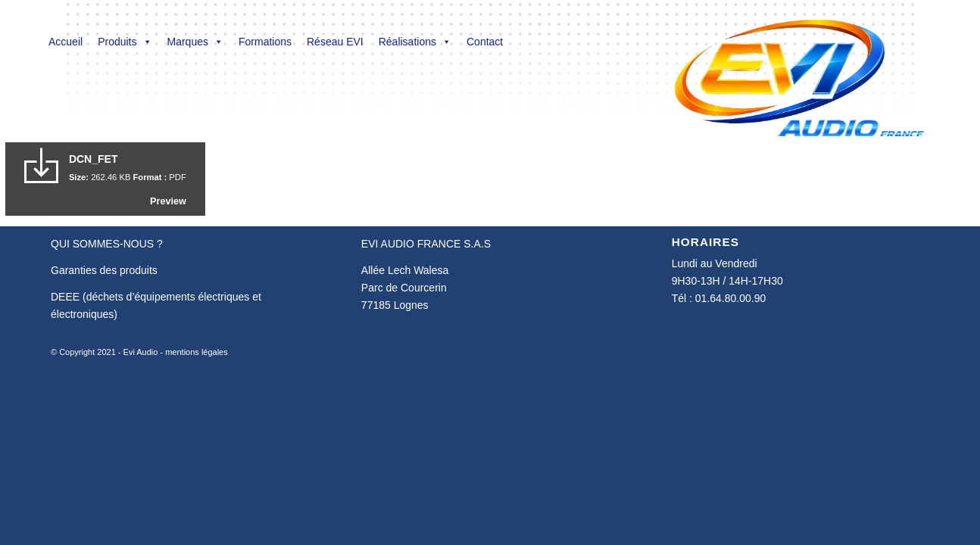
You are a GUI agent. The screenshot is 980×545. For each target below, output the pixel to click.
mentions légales (197, 352)
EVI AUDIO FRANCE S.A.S (426, 244)
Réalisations (415, 42)
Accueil (66, 42)
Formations (265, 42)
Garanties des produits (104, 270)
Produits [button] (125, 42)
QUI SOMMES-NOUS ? (107, 244)
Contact (485, 42)
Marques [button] (195, 42)
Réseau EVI (335, 42)
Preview (168, 201)
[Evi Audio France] (799, 68)
